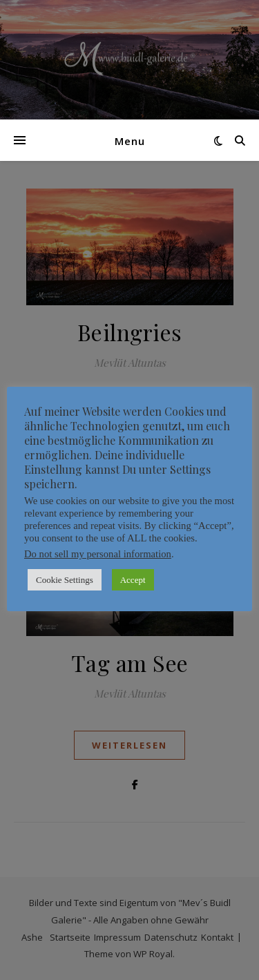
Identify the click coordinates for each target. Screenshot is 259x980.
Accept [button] (133, 580)
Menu (130, 141)
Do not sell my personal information (98, 554)
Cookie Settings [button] (65, 580)
